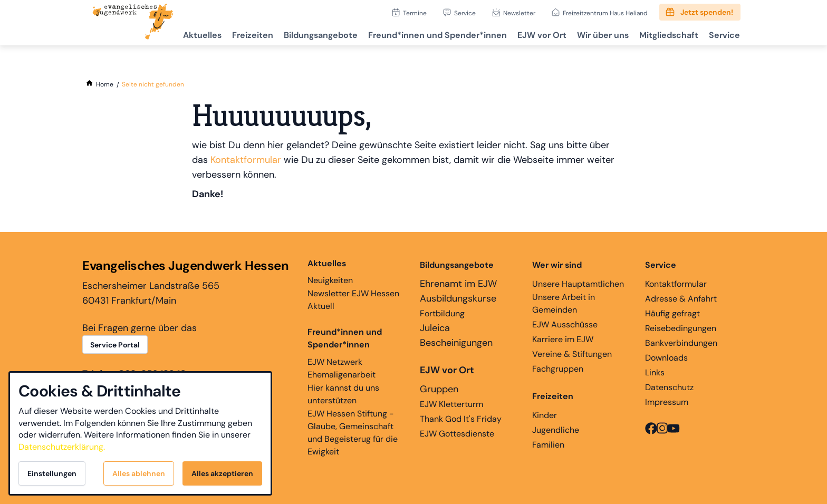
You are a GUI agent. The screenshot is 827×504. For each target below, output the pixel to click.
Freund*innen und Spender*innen (345, 338)
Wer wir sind (557, 265)
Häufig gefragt (672, 313)
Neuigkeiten (330, 272)
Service (465, 13)
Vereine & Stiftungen (572, 354)
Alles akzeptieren (222, 473)
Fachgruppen (558, 369)
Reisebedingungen (681, 328)
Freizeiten (238, 35)
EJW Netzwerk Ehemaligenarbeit (342, 368)
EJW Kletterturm (451, 404)
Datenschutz (669, 387)
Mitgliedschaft (665, 35)
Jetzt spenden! (707, 12)
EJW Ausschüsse (565, 324)
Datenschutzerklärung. (62, 447)
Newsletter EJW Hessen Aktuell (353, 300)
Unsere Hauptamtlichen (578, 284)
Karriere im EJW (563, 339)
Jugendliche (556, 430)
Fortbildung (442, 313)
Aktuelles (186, 35)
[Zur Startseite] (133, 23)
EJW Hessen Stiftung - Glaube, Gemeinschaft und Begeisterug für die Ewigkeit (353, 433)
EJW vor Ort (534, 35)
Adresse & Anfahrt (681, 299)
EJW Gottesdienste (457, 434)
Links (655, 372)
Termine (415, 13)
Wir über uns (597, 35)
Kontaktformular (246, 160)
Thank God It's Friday (461, 419)
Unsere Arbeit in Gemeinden (564, 303)
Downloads (666, 358)
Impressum (667, 402)
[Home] (105, 84)
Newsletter (519, 13)
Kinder (545, 415)
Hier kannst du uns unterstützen (343, 394)
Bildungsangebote (309, 35)
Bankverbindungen (681, 343)
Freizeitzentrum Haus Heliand (605, 13)
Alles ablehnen (139, 473)
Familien (548, 445)
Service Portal (115, 345)
